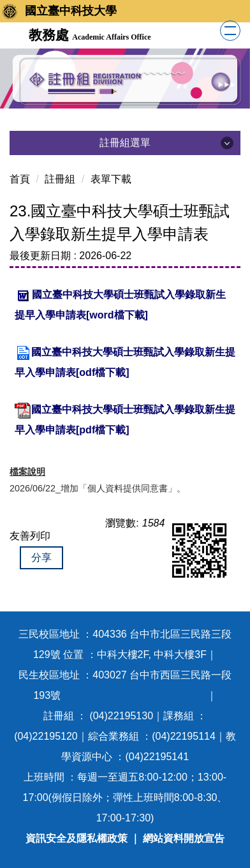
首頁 (20, 179)
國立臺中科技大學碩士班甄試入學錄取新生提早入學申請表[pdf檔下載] (125, 419)
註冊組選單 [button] (125, 143)
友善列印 (30, 536)
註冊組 (60, 179)
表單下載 (111, 179)
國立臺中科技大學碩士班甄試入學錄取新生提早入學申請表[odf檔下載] (125, 361)
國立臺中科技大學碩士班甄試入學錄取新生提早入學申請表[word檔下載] (120, 304)
